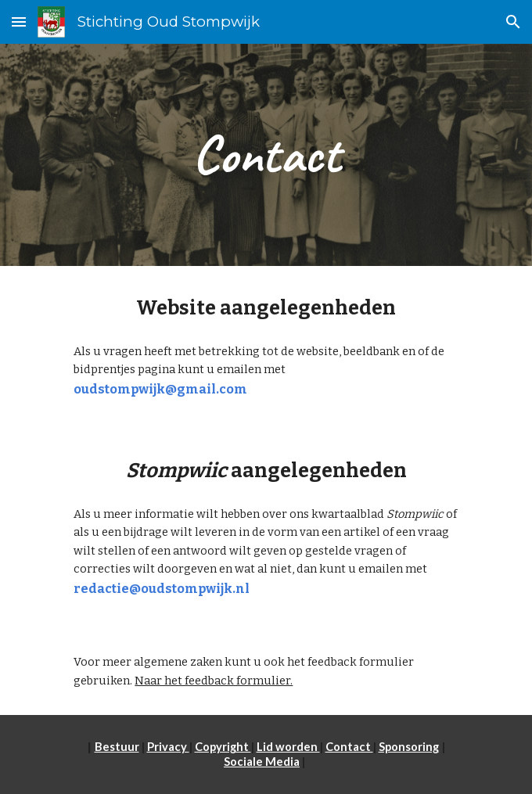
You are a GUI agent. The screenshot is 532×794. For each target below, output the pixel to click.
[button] (19, 22)
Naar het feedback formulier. (214, 681)
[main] (266, 155)
